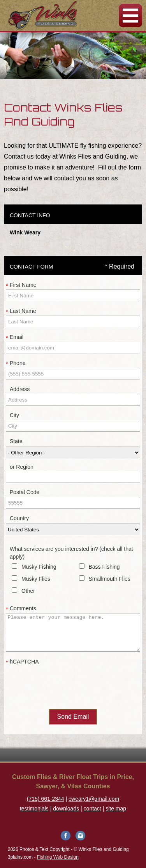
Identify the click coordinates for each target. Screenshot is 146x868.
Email (15, 337)
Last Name (21, 311)
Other (28, 591)
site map (116, 809)
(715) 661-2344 (46, 799)
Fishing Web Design (58, 857)
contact (92, 809)
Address (20, 389)
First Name (21, 285)
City (14, 415)
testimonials (34, 809)
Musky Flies (36, 579)
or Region (22, 467)
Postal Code (25, 492)
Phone (16, 363)
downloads (66, 809)
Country (19, 518)
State (16, 441)
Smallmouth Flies (110, 579)
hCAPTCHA (22, 662)
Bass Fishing (104, 567)
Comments (21, 609)
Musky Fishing (39, 567)
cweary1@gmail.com (94, 799)
